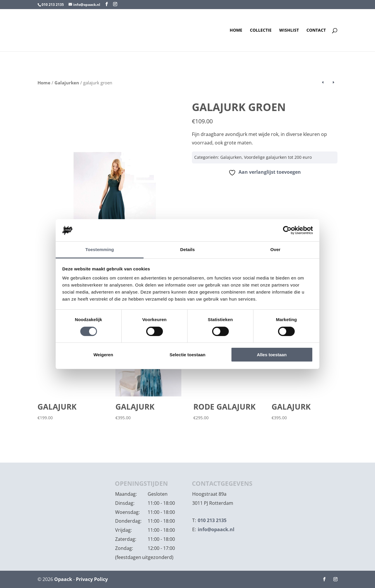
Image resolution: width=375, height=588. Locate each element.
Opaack (63, 579)
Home (236, 30)
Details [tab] (187, 249)
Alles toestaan (272, 355)
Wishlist (289, 30)
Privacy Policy (92, 579)
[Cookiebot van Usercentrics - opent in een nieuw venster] (287, 230)
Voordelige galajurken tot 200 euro (278, 157)
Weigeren (103, 355)
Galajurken (67, 83)
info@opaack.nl (216, 529)
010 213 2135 (53, 5)
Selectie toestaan (188, 355)
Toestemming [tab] (100, 249)
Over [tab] (276, 249)
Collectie (261, 30)
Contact (316, 30)
